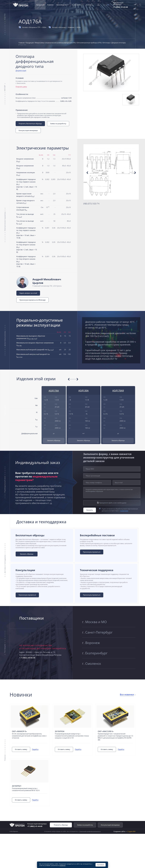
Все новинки (127, 695)
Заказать (90, 510)
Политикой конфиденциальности (90, 832)
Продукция (40, 5)
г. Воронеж (91, 643)
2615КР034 (60, 732)
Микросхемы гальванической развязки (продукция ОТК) (55, 43)
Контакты (90, 5)
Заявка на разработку (58, 124)
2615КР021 (17, 786)
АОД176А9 (118, 391)
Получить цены (21, 87)
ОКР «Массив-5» (106, 732)
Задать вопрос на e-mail (28, 293)
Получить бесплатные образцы (30, 124)
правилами (124, 511)
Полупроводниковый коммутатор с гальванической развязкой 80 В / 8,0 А (26, 790)
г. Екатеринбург (95, 654)
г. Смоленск (92, 664)
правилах (62, 865)
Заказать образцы (54, 440)
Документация (21, 70)
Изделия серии (5, 410)
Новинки (50, 5)
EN (109, 5)
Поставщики (5, 649)
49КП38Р (5, 88)
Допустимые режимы (5, 338)
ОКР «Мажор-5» (19, 732)
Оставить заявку (21, 750)
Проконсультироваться (92, 552)
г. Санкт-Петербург (97, 632)
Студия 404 (131, 832)
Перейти (35, 750)
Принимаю (101, 865)
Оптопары (107, 43)
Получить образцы (61, 825)
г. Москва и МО (94, 622)
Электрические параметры (5, 221)
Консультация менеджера (28, 130)
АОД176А (5, 17)
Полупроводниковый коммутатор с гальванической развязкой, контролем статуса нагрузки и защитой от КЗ (72, 736)
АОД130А (84, 391)
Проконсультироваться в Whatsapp (32, 300)
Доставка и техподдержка (5, 564)
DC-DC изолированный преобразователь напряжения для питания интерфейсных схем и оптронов (29, 736)
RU (105, 5)
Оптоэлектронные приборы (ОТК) (89, 43)
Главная (22, 43)
